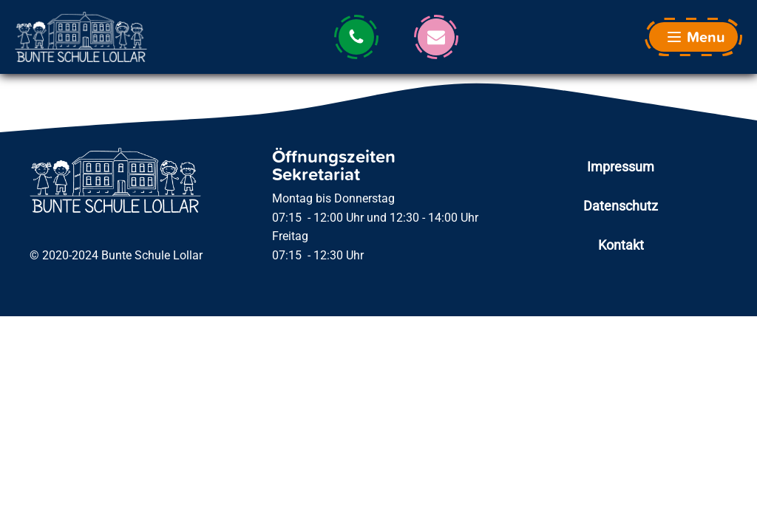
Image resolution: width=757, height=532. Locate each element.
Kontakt (621, 245)
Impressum (621, 167)
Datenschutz (621, 206)
